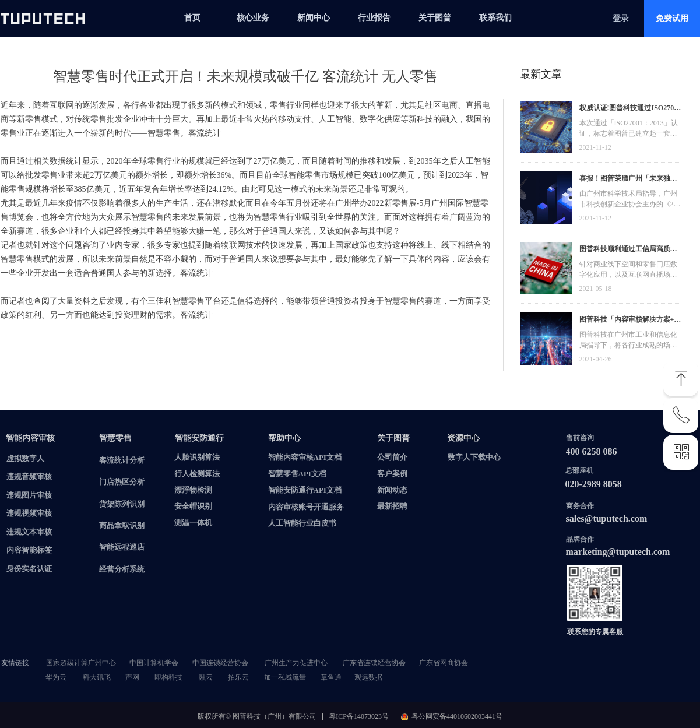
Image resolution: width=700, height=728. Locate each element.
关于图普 (435, 18)
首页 (192, 18)
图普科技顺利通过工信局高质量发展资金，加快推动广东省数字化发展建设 (628, 250)
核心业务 (253, 18)
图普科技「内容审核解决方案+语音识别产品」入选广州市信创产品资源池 (630, 321)
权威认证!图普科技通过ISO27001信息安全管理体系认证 (630, 109)
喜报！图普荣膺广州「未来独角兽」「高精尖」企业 (628, 180)
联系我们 (495, 18)
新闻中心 (314, 18)
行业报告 (374, 18)
